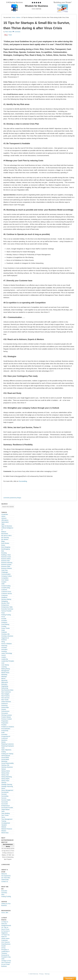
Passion (4, 709)
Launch (4, 655)
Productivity (5, 731)
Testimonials (5, 880)
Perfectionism (5, 711)
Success (4, 798)
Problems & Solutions (8, 727)
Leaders (4, 657)
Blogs (3, 541)
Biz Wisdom (5, 539)
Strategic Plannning (7, 786)
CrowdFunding (6, 588)
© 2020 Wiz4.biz (33, 974)
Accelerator (5, 514)
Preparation (5, 721)
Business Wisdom (7, 568)
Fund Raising (5, 624)
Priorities (4, 725)
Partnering (4, 705)
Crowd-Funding (6, 586)
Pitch (3, 895)
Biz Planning (5, 537)
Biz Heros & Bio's (6, 536)
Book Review (5, 543)
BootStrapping (6, 549)
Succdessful (5, 792)
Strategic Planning (7, 784)
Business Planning (7, 563)
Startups (4, 783)
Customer (4, 590)
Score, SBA (5, 913)
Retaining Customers (8, 744)
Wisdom (4, 831)
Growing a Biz (6, 634)
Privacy (41, 974)
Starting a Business (7, 767)
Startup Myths (5, 779)
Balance (4, 532)
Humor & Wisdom (7, 644)
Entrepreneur (5, 605)
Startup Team (5, 781)
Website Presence (7, 829)
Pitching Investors (7, 715)
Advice (18, 17)
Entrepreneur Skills (7, 607)
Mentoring (4, 680)
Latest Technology (7, 653)
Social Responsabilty (8, 763)
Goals (3, 630)
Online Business (6, 702)
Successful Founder (7, 808)
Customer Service (7, 593)
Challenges (5, 572)
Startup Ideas (5, 773)
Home (13, 17)
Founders (4, 621)
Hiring (3, 642)
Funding (4, 626)
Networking (5, 688)
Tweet (10, 35)
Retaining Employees (8, 746)
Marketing (4, 675)
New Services (5, 698)
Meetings (4, 676)
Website (4, 827)
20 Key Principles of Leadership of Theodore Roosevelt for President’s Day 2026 (6, 953)
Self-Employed (6, 756)
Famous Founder (6, 611)
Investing (4, 651)
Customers (5, 595)
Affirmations (5, 520)
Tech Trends (5, 815)
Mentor (3, 678)
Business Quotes (6, 564)
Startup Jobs (5, 775)
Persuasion (5, 713)
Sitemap (47, 974)
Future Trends (6, 628)
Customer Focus (6, 592)
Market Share (5, 673)
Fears (3, 613)
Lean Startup (5, 665)
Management (5, 671)
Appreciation (5, 522)
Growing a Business (7, 636)
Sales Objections (6, 750)
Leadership (5, 659)
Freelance (4, 622)
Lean (3, 663)
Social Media (5, 758)
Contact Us (5, 882)
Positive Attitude (6, 717)
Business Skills (6, 566)
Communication (6, 574)
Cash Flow (5, 570)
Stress (3, 788)
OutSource (5, 704)
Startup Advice (6, 771)
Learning (4, 667)
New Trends (5, 700)
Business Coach (6, 557)
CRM (3, 584)
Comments (17, 32)
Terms (3, 817)
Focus (3, 617)
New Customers (6, 692)
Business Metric (6, 559)
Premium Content (7, 719)
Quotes (4, 742)
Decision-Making (6, 599)
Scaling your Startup (7, 754)
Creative (4, 582)
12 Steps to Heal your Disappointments (6, 924)
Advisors (4, 518)
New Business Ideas (7, 690)
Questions (4, 740)
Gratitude (4, 632)
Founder (4, 619)
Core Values (5, 580)
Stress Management (7, 790)
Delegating (5, 601)
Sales (3, 748)
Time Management (7, 819)
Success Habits (6, 800)
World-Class (5, 833)
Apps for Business (7, 526)
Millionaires (5, 682)
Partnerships (5, 707)
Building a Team (6, 555)
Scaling (4, 752)
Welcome (4, 874)
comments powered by (12, 498)
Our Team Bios (6, 878)
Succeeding (23, 481)
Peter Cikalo (8, 32)
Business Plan (6, 561)
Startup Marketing (7, 777)
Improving (4, 646)
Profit (3, 733)
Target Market (5, 809)
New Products (6, 696)
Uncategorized (6, 823)
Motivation (4, 684)
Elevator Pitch (5, 603)
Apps (3, 524)
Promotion (4, 734)
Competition (5, 578)
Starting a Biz (5, 765)
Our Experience (6, 876)
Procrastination (6, 729)
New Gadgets (5, 694)
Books (3, 545)
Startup (4, 769)
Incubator (4, 647)
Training (4, 821)
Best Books (5, 534)
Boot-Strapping (6, 547)
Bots (3, 551)
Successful (5, 802)
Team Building (6, 813)
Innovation (4, 649)
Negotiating (5, 686)
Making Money (6, 669)
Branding (4, 553)
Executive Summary (7, 609)
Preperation (5, 723)
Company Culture (7, 576)
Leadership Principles (8, 661)
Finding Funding (6, 615)
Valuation (4, 825)
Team (3, 811)
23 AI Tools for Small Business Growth (6, 944)
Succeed (4, 794)
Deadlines (4, 597)
